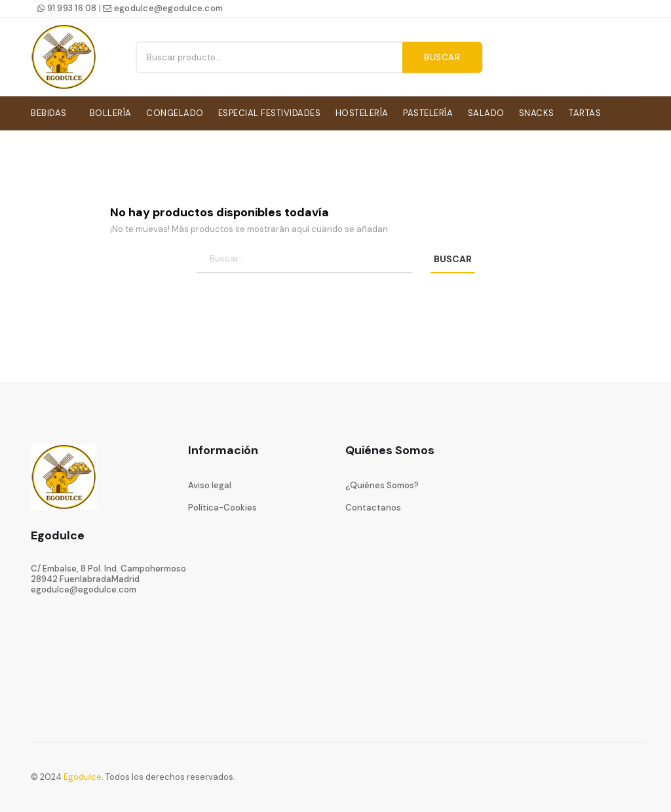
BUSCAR (453, 257)
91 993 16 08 (67, 8)
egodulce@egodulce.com (163, 8)
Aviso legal (210, 483)
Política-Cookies (222, 506)
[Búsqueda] (305, 257)
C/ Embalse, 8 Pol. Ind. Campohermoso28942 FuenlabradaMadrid (108, 571)
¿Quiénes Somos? (382, 483)
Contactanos (373, 506)
